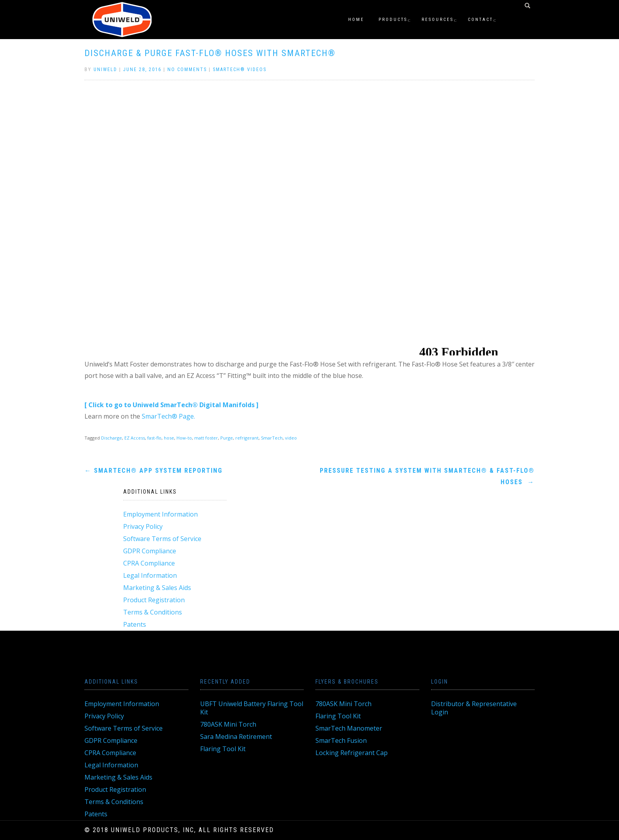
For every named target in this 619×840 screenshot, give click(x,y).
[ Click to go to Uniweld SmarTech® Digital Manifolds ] (172, 405)
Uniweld (105, 70)
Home (356, 20)
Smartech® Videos (240, 70)
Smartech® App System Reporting (154, 471)
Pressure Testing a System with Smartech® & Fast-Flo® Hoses (427, 476)
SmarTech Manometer (349, 728)
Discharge (112, 438)
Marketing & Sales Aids (157, 588)
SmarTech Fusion (341, 740)
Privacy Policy (143, 526)
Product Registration (154, 600)
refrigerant (247, 438)
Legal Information (150, 575)
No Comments (187, 70)
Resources (438, 20)
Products (393, 20)
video (291, 438)
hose (169, 438)
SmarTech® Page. (168, 416)
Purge (227, 438)
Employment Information (160, 514)
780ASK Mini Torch (228, 724)
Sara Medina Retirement (236, 737)
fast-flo (154, 438)
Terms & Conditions (153, 612)
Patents (135, 624)
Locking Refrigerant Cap (352, 753)
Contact (480, 20)
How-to (184, 438)
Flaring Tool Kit (223, 749)
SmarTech (272, 438)
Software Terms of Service (162, 539)
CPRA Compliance (149, 563)
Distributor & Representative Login (474, 708)
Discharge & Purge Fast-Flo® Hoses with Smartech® (210, 53)
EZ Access (135, 438)
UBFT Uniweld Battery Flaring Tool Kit (252, 708)
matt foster (206, 438)
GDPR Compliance (150, 551)
